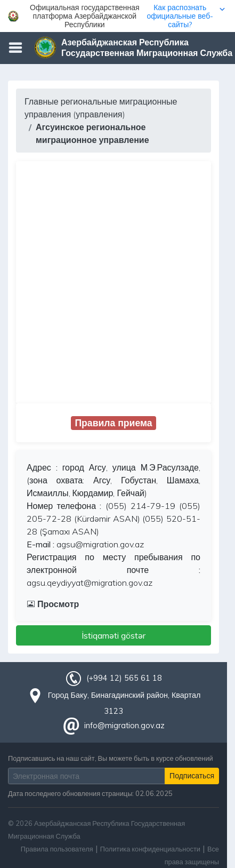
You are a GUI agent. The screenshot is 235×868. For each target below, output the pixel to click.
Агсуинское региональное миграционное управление (92, 133)
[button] (117, 16)
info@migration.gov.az (124, 726)
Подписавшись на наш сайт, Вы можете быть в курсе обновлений (111, 758)
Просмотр (53, 604)
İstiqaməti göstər (114, 635)
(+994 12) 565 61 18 (124, 678)
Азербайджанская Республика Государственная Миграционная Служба (147, 47)
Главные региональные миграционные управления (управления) (101, 108)
